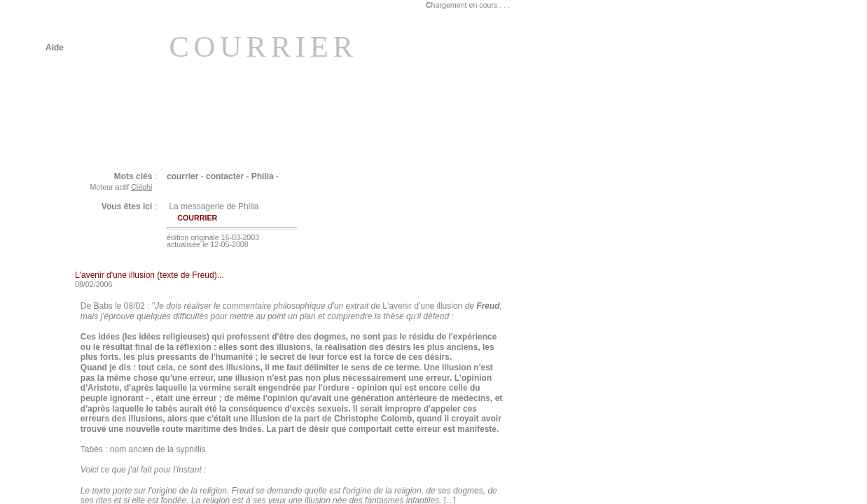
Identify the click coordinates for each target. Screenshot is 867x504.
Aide (55, 48)
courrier (182, 176)
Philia (263, 176)
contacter (225, 176)
